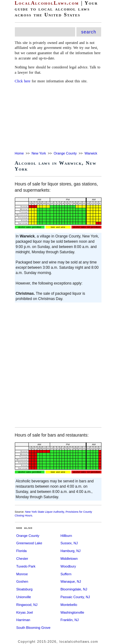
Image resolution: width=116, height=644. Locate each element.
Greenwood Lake (29, 543)
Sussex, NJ (69, 543)
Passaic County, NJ (75, 597)
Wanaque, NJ (71, 581)
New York (39, 153)
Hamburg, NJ (71, 551)
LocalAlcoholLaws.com (47, 3)
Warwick (91, 153)
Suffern (66, 574)
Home (19, 153)
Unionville (24, 597)
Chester (22, 559)
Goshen (22, 581)
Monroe (22, 574)
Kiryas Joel (25, 612)
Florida (22, 551)
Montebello (69, 605)
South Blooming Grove (34, 628)
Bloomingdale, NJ (74, 589)
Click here (23, 81)
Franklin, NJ (70, 620)
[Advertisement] (58, 118)
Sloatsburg (25, 589)
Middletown (69, 559)
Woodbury (68, 566)
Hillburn (66, 536)
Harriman (23, 620)
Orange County (65, 153)
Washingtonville (73, 612)
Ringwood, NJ (27, 605)
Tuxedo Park (26, 566)
